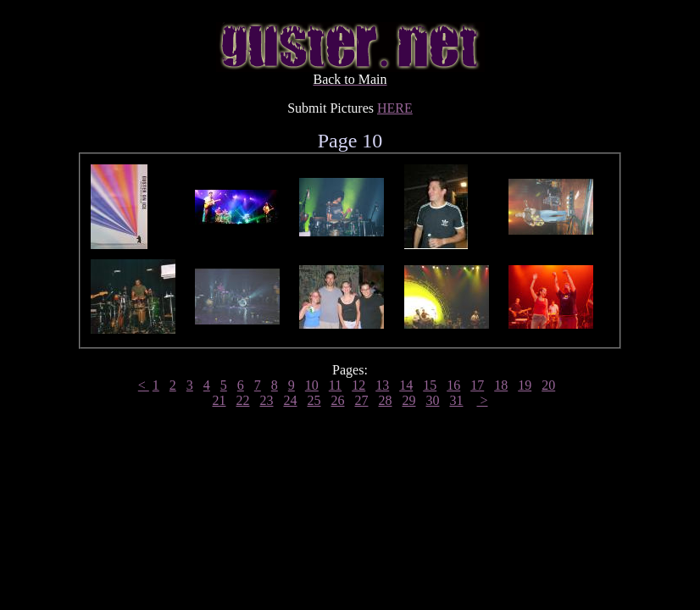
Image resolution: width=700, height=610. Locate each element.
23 (266, 400)
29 (408, 400)
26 (337, 400)
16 (453, 385)
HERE (395, 108)
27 (361, 400)
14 (406, 385)
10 (312, 385)
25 (314, 400)
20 (548, 385)
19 (525, 385)
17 (477, 385)
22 (242, 400)
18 (501, 385)
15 (430, 385)
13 (382, 385)
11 (335, 385)
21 (219, 400)
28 (385, 400)
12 (358, 385)
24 (290, 400)
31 (456, 400)
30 (432, 400)
